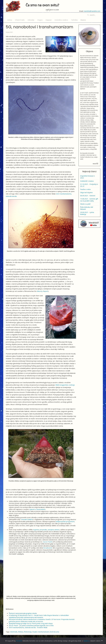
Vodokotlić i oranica (87, 181)
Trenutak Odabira (26, 519)
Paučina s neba (85, 189)
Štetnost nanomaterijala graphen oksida (23, 613)
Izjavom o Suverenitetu (37, 509)
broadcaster (48, 548)
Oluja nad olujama (86, 192)
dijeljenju (87, 641)
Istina (10, 20)
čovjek (35, 632)
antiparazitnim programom (65, 521)
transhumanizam (43, 632)
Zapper (49, 20)
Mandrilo (19, 641)
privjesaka (43, 530)
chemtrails (14, 632)
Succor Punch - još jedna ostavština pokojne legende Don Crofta (31, 625)
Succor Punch (48, 542)
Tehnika (74, 20)
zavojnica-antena (54, 530)
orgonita (36, 530)
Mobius (21, 632)
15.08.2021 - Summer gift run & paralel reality (89, 200)
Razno (83, 20)
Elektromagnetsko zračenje (65, 385)
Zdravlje (31, 20)
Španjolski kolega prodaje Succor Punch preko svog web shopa (31, 623)
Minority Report (42, 291)
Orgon (40, 20)
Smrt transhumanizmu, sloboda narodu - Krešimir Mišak (28, 627)
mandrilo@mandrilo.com (92, 11)
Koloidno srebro (61, 20)
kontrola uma (54, 632)
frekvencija (28, 632)
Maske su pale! (85, 204)
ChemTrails (20, 20)
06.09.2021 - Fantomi (88, 196)
